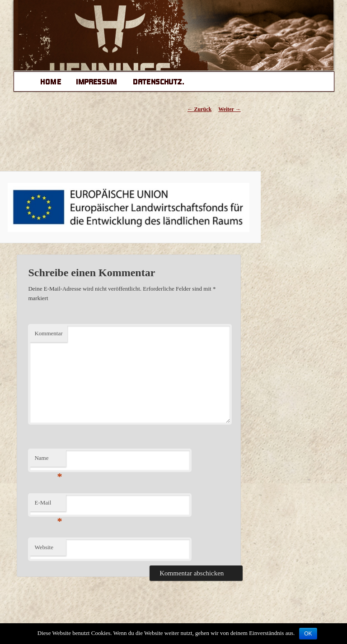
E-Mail (48, 505)
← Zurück (200, 109)
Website (44, 547)
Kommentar (48, 333)
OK (308, 634)
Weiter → (229, 109)
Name (48, 461)
